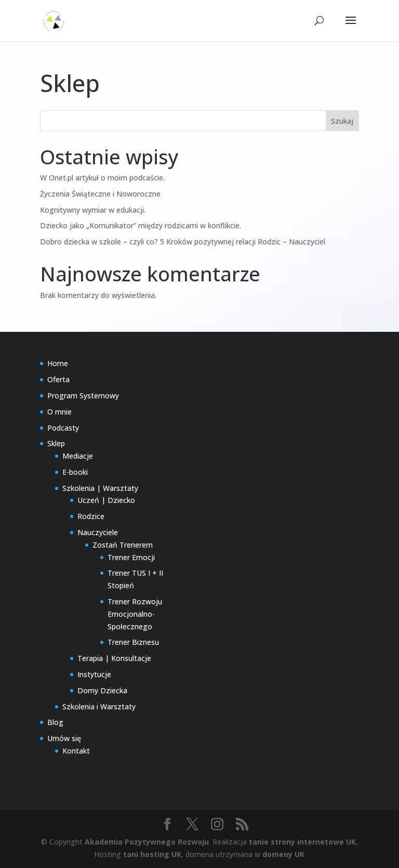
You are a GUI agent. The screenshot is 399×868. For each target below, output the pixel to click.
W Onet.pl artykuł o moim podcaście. (102, 178)
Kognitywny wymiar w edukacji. (93, 210)
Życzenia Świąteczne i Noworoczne (100, 194)
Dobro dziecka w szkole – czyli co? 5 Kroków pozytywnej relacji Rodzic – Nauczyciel (183, 242)
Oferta (58, 379)
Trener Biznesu (133, 642)
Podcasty (63, 428)
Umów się (64, 738)
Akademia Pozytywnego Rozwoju (147, 842)
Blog (55, 722)
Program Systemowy (83, 396)
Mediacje (78, 456)
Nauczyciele (98, 532)
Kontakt (76, 751)
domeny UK (283, 854)
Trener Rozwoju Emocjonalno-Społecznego (135, 614)
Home (58, 363)
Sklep (56, 443)
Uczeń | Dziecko (106, 500)
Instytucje (94, 674)
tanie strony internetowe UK (302, 842)
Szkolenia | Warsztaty (100, 488)
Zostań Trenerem (123, 545)
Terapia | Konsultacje (114, 658)
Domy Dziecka (102, 690)
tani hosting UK (152, 854)
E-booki (75, 472)
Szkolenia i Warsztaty (99, 707)
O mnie (59, 412)
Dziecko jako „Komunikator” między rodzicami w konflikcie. (141, 225)
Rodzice (91, 516)
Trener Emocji (131, 557)
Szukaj (342, 121)
